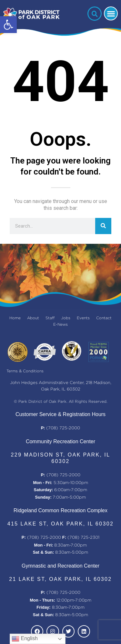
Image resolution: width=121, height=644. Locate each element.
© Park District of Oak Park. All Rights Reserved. (61, 402)
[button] (8, 25)
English (25, 639)
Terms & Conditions (25, 371)
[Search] (103, 226)
